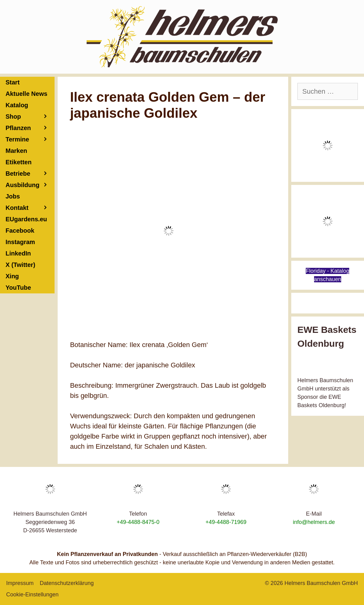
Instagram (20, 242)
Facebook (20, 231)
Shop (30, 117)
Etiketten (18, 162)
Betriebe (30, 174)
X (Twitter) (20, 265)
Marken (16, 151)
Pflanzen (30, 128)
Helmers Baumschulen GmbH (321, 583)
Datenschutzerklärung (67, 583)
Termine (30, 139)
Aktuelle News (27, 94)
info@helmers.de (314, 522)
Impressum (20, 583)
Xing (12, 276)
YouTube (18, 288)
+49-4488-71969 (226, 522)
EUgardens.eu (26, 219)
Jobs (13, 196)
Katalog (17, 105)
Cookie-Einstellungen (32, 595)
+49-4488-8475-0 (138, 522)
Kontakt (30, 208)
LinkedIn (18, 253)
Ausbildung (30, 185)
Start (13, 82)
